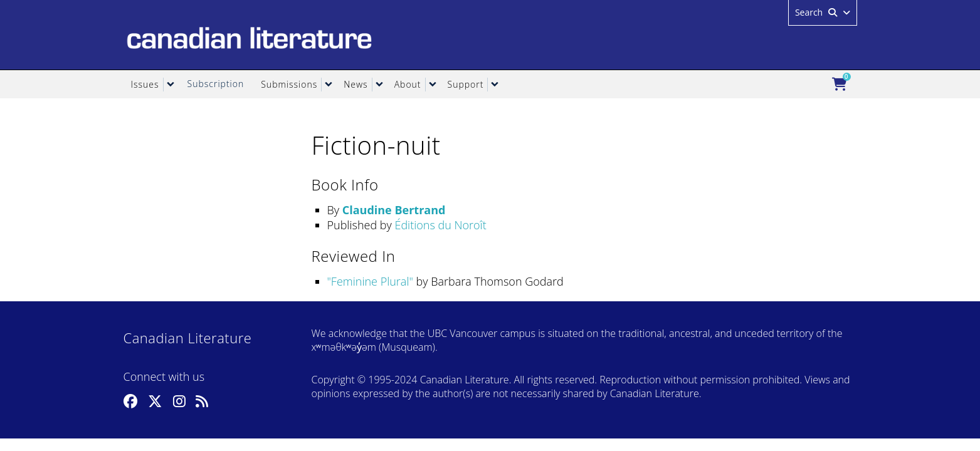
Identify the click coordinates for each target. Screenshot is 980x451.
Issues (145, 84)
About (408, 84)
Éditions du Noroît (440, 225)
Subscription (216, 84)
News (356, 84)
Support (466, 84)
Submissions (289, 84)
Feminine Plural (370, 281)
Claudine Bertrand (394, 210)
